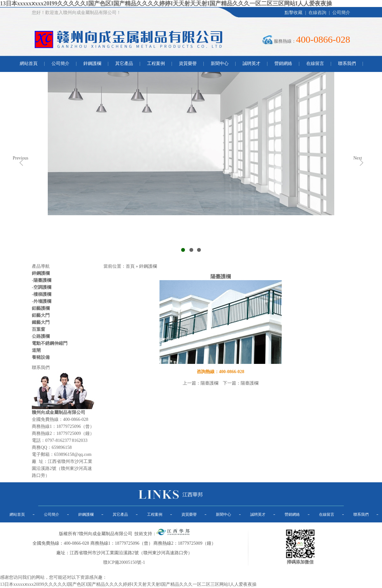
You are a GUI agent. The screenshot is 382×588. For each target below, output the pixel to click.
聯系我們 (347, 64)
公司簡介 (341, 13)
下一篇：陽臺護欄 (241, 383)
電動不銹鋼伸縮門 (50, 343)
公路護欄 (41, 336)
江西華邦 (193, 495)
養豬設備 (41, 357)
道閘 (36, 350)
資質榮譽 (188, 64)
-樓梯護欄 (42, 294)
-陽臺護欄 (42, 280)
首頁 (130, 266)
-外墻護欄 (42, 301)
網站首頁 (29, 64)
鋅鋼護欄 (92, 64)
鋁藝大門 (41, 315)
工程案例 (156, 64)
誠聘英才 (251, 64)
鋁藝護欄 (41, 308)
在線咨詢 (317, 13)
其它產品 (124, 64)
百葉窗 (39, 329)
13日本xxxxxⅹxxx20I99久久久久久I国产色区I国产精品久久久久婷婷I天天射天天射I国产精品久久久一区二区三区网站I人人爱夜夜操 (166, 4)
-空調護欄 (42, 287)
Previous (21, 158)
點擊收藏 (294, 13)
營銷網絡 (283, 64)
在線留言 (315, 64)
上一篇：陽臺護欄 (201, 383)
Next (358, 158)
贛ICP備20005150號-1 (124, 562)
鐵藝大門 (41, 322)
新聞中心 (220, 64)
